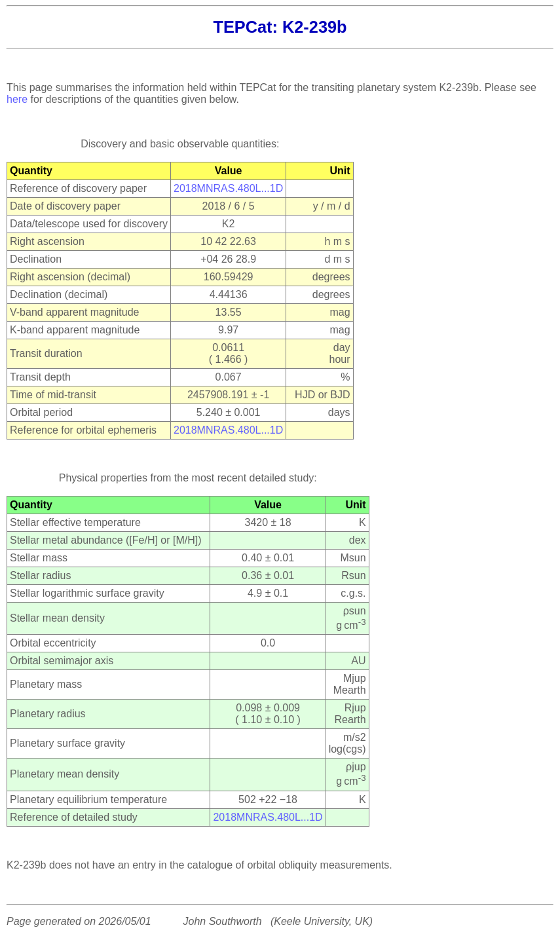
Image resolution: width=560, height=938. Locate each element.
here (17, 99)
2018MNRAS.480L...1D (228, 188)
